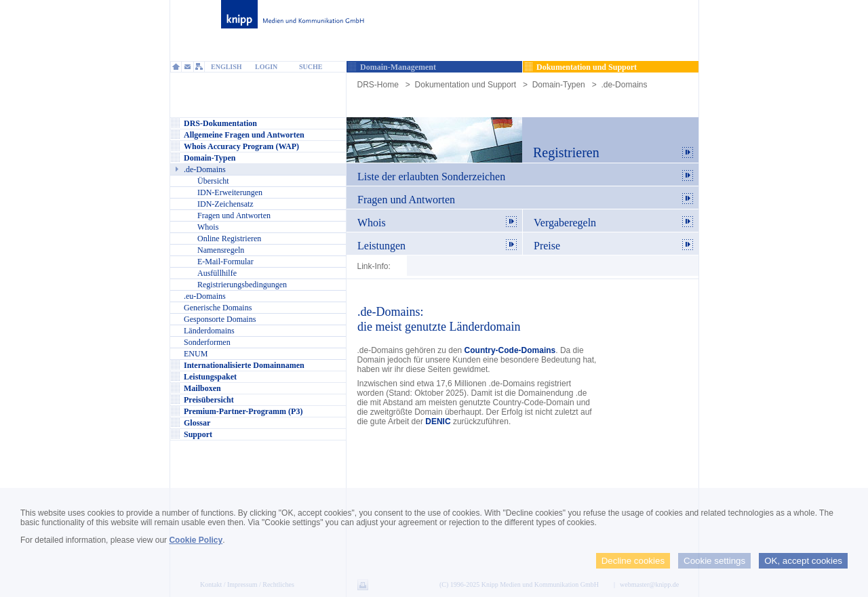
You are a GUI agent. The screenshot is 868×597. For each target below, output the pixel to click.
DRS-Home (378, 85)
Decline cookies (633, 561)
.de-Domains (624, 85)
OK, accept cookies (803, 561)
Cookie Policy (196, 540)
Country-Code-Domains (510, 350)
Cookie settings (714, 561)
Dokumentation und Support (466, 85)
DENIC (438, 421)
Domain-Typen (559, 85)
